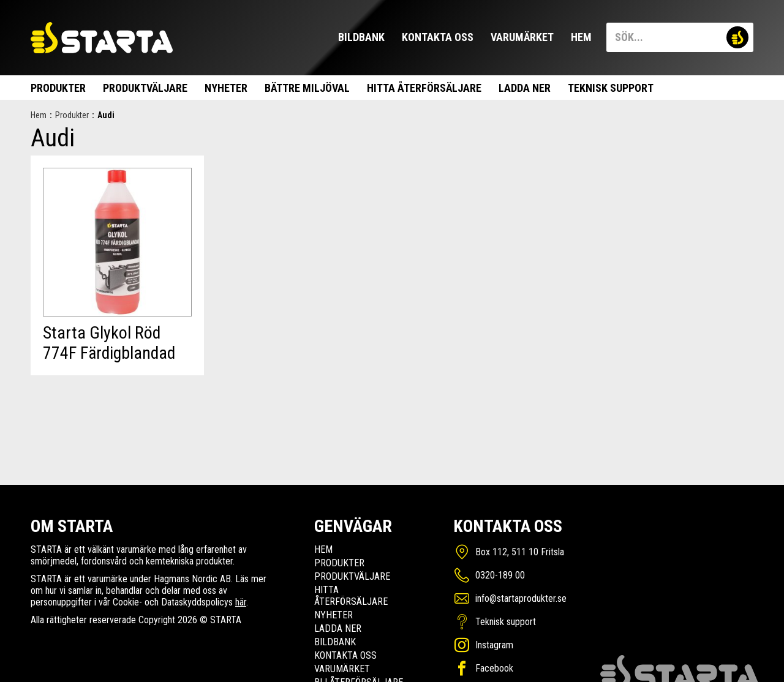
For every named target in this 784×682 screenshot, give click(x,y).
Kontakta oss (438, 37)
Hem (581, 37)
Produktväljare (145, 88)
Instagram (494, 645)
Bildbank (361, 37)
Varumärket (522, 37)
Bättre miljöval (307, 88)
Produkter (58, 88)
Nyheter (226, 88)
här (241, 602)
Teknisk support (611, 88)
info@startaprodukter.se (521, 598)
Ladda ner (525, 88)
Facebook (494, 668)
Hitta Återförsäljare (424, 88)
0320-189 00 (500, 575)
